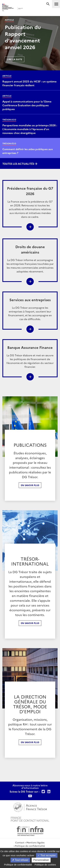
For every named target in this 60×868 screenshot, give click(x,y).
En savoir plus (30, 485)
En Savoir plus (30, 623)
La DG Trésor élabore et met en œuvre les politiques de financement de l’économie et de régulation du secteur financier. (30, 357)
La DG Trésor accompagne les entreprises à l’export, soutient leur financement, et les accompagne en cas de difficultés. (30, 309)
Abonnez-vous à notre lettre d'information (30, 787)
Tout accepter (47, 855)
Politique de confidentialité (30, 846)
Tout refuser (20, 860)
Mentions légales (35, 842)
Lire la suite (15, 59)
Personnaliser (41, 860)
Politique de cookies (45, 865)
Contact (20, 842)
